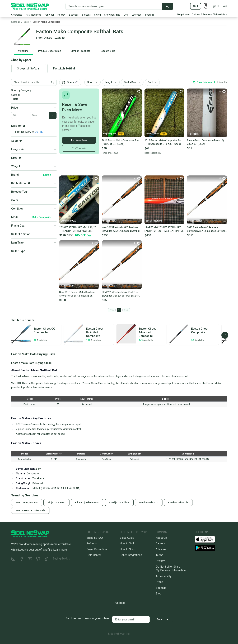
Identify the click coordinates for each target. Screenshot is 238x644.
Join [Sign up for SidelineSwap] (224, 6)
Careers (160, 543)
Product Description (50, 51)
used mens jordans (27, 502)
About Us (161, 538)
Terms (160, 555)
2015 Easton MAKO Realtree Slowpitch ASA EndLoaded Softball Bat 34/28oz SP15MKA (206, 229)
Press (159, 582)
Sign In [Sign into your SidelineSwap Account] (215, 6)
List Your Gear (79, 140)
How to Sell (127, 543)
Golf (126, 15)
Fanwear (49, 15)
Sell (196, 6)
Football (150, 15)
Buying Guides (61, 559)
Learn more (60, 550)
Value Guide (220, 15)
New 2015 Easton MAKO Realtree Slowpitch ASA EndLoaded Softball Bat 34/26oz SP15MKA (121, 229)
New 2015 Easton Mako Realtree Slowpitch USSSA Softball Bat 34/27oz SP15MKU (77, 294)
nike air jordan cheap (87, 502)
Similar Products (80, 51)
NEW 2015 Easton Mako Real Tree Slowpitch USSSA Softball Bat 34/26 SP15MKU (122, 294)
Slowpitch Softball (29, 69)
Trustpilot (119, 603)
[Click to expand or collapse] (119, 363)
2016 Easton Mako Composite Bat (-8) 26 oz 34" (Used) (120, 142)
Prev (112, 310)
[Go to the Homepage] (30, 6)
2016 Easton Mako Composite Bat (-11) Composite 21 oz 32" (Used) (163, 142)
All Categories (33, 15)
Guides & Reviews (202, 15)
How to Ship (127, 549)
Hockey (62, 15)
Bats (26, 22)
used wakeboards (178, 502)
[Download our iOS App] (208, 539)
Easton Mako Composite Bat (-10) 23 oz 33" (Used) (205, 142)
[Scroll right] (225, 335)
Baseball (74, 15)
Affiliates (161, 549)
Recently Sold (108, 51)
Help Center (184, 15)
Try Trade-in (79, 148)
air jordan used (56, 502)
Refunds (92, 543)
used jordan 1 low (119, 502)
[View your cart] (206, 6)
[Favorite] (137, 92)
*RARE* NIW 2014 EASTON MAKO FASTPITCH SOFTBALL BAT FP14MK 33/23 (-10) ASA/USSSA (164, 229)
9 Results (23, 51)
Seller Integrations (131, 555)
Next (126, 310)
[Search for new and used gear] (114, 6)
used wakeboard (149, 502)
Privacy (160, 561)
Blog (158, 594)
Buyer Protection (97, 549)
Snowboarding (112, 15)
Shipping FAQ (95, 538)
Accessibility (164, 576)
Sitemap (161, 588)
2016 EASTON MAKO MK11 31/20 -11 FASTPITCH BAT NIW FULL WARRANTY (78, 229)
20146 (39, 132)
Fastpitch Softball (64, 69)
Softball (86, 15)
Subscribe (163, 619)
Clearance (17, 15)
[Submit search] (167, 6)
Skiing (97, 15)
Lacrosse (137, 15)
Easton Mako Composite (46, 22)
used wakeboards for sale (30, 510)
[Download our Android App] (211, 548)
